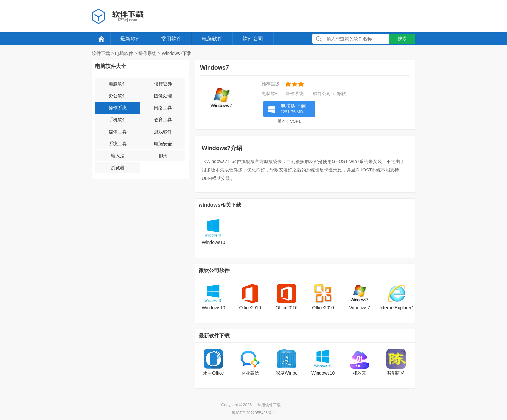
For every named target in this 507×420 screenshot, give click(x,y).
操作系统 (147, 53)
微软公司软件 (214, 270)
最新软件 (131, 39)
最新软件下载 (214, 336)
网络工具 (163, 108)
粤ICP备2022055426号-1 (253, 413)
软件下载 (101, 53)
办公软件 (118, 96)
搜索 (402, 39)
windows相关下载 (220, 205)
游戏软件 (163, 132)
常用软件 (171, 39)
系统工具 (118, 144)
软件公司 (253, 39)
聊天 (163, 156)
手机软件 (118, 120)
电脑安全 (163, 144)
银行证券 (163, 84)
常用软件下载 (269, 405)
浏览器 (118, 168)
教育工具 (163, 120)
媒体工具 (118, 132)
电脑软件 (212, 39)
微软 (341, 94)
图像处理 (163, 96)
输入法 (118, 156)
